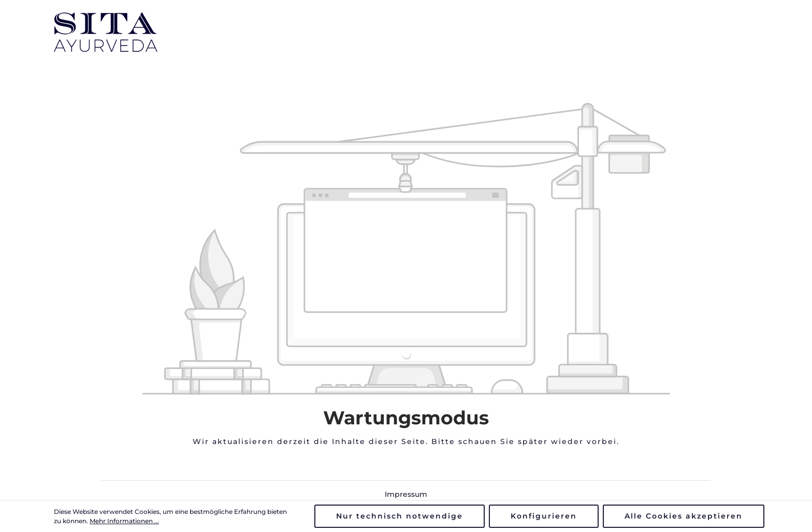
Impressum (406, 494)
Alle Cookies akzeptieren (684, 516)
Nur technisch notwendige (400, 516)
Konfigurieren (544, 516)
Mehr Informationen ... (124, 521)
